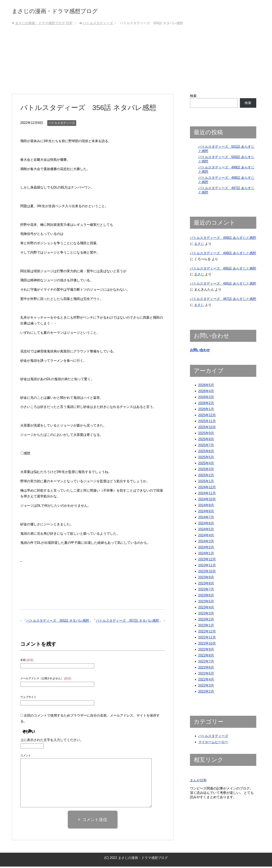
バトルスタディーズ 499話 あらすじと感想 (223, 239)
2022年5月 (206, 675)
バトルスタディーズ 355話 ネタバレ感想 (58, 622)
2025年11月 (207, 423)
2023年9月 (206, 579)
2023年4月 (206, 609)
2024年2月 (206, 549)
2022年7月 (206, 663)
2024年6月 (206, 525)
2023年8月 (206, 585)
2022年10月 (207, 645)
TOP (44, 25)
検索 (193, 97)
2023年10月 (207, 573)
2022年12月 (207, 633)
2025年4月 (206, 465)
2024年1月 (206, 555)
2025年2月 (206, 477)
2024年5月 (206, 531)
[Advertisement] (136, 64)
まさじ (199, 245)
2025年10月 (207, 429)
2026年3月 (206, 399)
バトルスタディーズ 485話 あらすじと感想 (223, 270)
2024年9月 (206, 507)
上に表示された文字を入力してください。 (52, 741)
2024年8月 (206, 513)
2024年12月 (207, 489)
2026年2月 (206, 405)
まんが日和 (198, 782)
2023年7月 (206, 591)
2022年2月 (206, 693)
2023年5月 (206, 603)
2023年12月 (207, 561)
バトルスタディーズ (62, 124)
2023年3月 (206, 615)
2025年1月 (206, 483)
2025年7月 (206, 447)
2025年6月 (206, 453)
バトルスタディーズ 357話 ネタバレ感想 (127, 622)
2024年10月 (207, 501)
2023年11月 (207, 567)
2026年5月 (206, 387)
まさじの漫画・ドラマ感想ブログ (69, 11)
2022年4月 (206, 681)
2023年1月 (206, 627)
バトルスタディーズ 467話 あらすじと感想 (223, 300)
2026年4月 (206, 393)
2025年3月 (206, 471)
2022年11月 (207, 639)
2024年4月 (206, 537)
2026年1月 (206, 411)
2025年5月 (206, 459)
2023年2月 (206, 621)
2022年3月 (206, 687)
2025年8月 (206, 441)
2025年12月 (207, 417)
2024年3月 (206, 543)
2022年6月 (206, 669)
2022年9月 (206, 651)
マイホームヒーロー (213, 744)
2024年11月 (207, 495)
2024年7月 (206, 519)
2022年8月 (206, 657)
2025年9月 (206, 435)
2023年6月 (206, 597)
